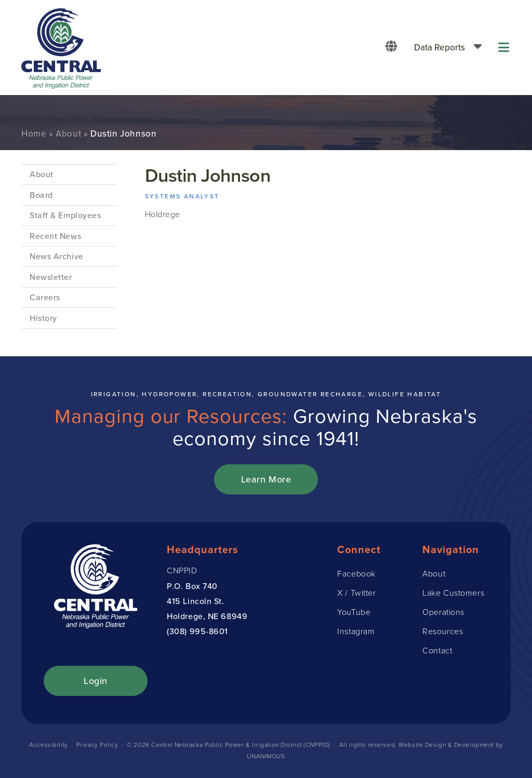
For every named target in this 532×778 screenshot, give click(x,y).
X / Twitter (356, 593)
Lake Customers (453, 593)
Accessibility (48, 745)
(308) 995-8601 (197, 631)
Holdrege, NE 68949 (207, 616)
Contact (437, 650)
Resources (443, 631)
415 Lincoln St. (195, 601)
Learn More (266, 479)
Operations (443, 612)
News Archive (57, 256)
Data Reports (440, 48)
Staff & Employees (65, 215)
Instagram (356, 631)
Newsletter (51, 277)
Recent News (55, 236)
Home (34, 134)
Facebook (356, 574)
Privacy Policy (97, 745)
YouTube (354, 612)
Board (41, 195)
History (43, 318)
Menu (504, 48)
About (68, 134)
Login (96, 681)
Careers (45, 297)
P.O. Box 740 (192, 586)
